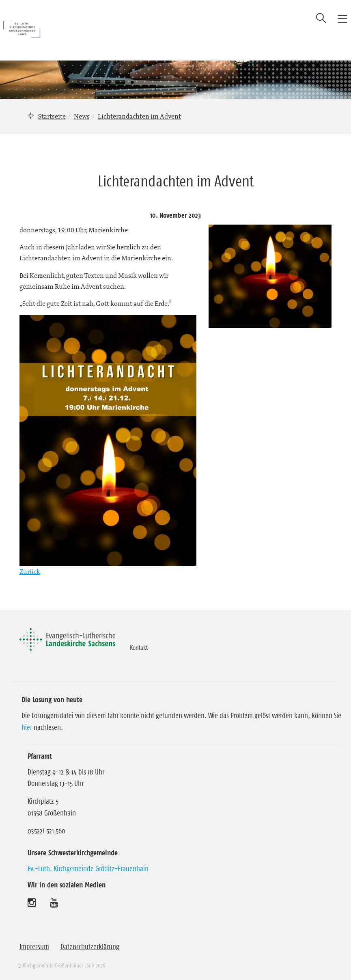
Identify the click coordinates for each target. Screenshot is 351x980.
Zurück (30, 571)
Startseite (52, 116)
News (82, 116)
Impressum (34, 947)
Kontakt (139, 647)
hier (27, 727)
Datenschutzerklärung (90, 947)
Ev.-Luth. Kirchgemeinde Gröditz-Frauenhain (88, 869)
